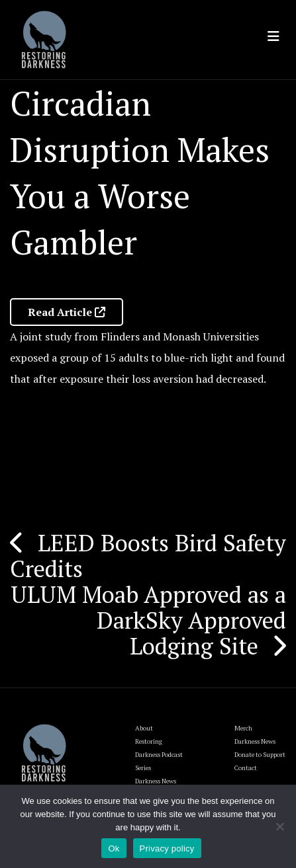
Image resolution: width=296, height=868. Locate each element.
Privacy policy (167, 848)
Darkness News (255, 741)
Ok (114, 848)
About (144, 728)
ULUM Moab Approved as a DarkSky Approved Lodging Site (148, 620)
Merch (243, 728)
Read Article (67, 312)
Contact (246, 768)
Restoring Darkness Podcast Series (159, 755)
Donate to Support (260, 755)
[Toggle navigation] (273, 36)
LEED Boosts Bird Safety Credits (148, 556)
